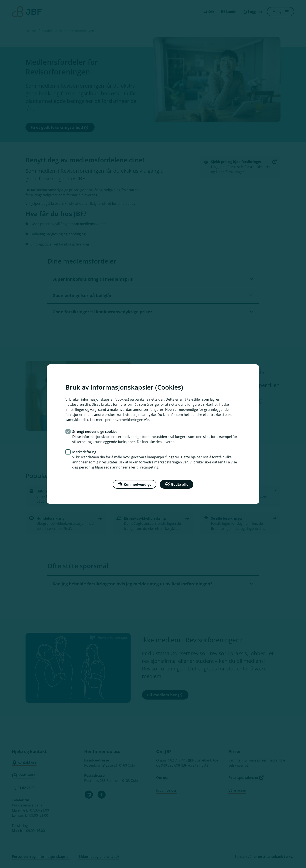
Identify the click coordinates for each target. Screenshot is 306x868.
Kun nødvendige (135, 484)
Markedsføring (84, 452)
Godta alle (177, 484)
